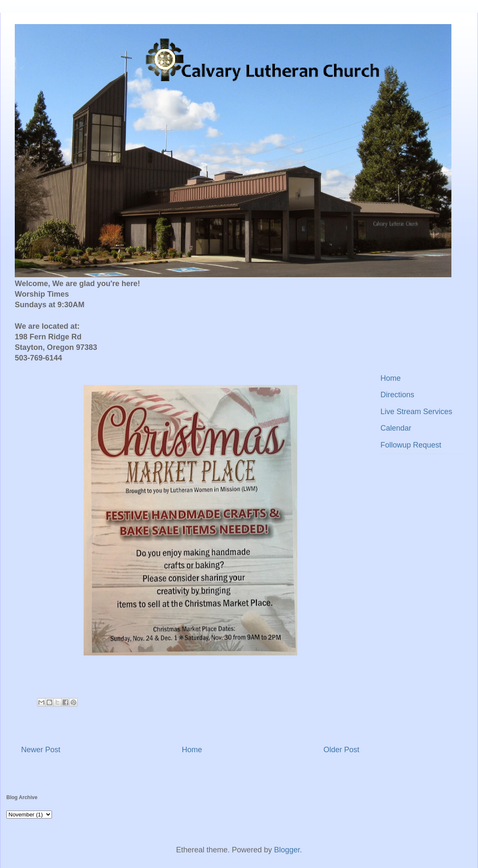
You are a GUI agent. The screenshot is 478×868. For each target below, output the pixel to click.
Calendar (396, 428)
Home (192, 750)
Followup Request (411, 445)
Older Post (341, 750)
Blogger (287, 850)
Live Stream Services (416, 412)
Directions (397, 395)
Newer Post (41, 750)
